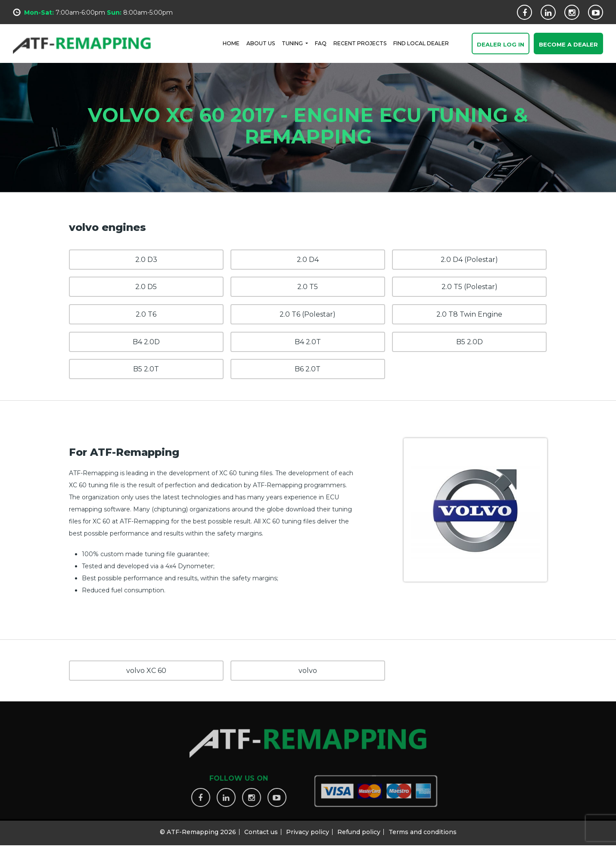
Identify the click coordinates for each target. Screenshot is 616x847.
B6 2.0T (308, 369)
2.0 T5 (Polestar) (470, 287)
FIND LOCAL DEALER (421, 43)
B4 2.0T (308, 342)
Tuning (293, 43)
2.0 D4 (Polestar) (469, 260)
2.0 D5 (146, 287)
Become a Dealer (568, 45)
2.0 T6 (146, 314)
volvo (308, 671)
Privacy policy (308, 828)
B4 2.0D (146, 342)
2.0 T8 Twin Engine (469, 314)
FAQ (321, 43)
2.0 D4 (308, 260)
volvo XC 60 (146, 671)
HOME (231, 43)
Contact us (261, 828)
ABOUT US (261, 43)
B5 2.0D (470, 342)
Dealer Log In (501, 45)
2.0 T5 (308, 287)
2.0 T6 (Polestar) (308, 314)
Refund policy (359, 828)
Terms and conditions (423, 828)
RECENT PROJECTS (360, 43)
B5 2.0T (146, 369)
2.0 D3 (146, 260)
